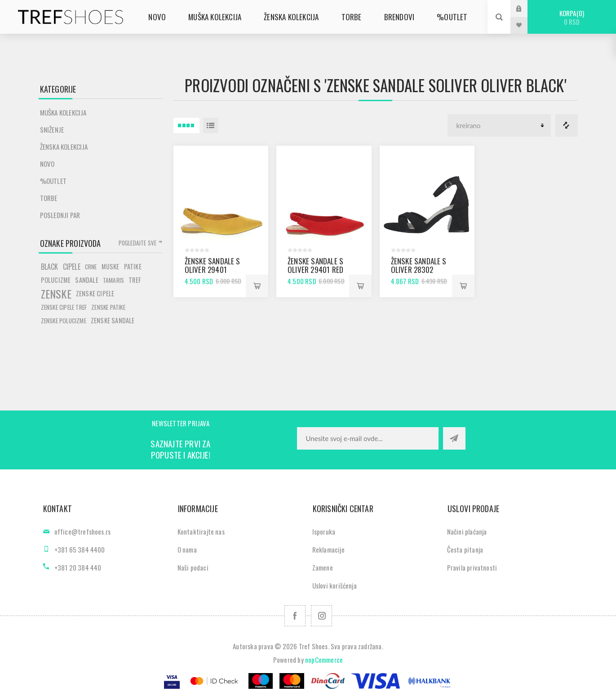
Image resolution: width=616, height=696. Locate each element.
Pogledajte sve (138, 243)
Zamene (323, 567)
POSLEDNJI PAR (60, 215)
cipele (72, 267)
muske (111, 266)
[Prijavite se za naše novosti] (368, 438)
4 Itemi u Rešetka (186, 125)
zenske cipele (95, 293)
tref (135, 280)
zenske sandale (113, 320)
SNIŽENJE (52, 129)
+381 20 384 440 (78, 567)
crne (91, 267)
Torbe (49, 198)
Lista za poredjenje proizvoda (567, 125)
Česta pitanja (465, 549)
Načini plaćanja (467, 531)
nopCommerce (324, 660)
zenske (56, 294)
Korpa (572, 17)
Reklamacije (328, 549)
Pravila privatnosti (472, 567)
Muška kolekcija (63, 112)
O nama (187, 549)
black (50, 267)
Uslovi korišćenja (335, 585)
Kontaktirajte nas (201, 531)
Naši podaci (193, 567)
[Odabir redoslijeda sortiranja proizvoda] (499, 125)
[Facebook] (295, 616)
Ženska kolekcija (64, 147)
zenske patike (108, 307)
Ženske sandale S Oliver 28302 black (419, 270)
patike (133, 266)
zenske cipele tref (64, 307)
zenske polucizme (64, 321)
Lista (211, 125)
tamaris (113, 280)
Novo (47, 164)
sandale (86, 280)
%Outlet (53, 181)
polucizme (56, 280)
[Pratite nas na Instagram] (321, 616)
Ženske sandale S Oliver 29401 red (315, 265)
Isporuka (324, 531)
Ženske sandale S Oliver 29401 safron (213, 270)
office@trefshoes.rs (83, 531)
